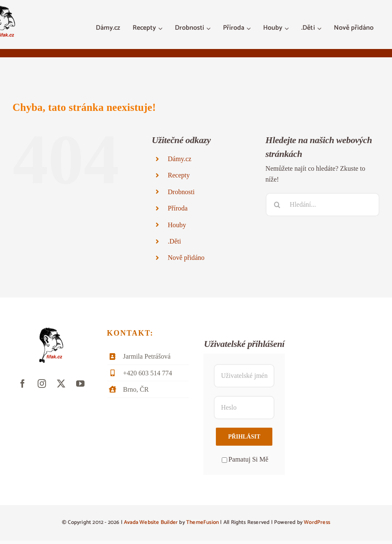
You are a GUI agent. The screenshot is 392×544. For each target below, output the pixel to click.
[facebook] (23, 384)
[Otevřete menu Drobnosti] (209, 28)
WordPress (317, 522)
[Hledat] (277, 205)
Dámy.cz (179, 159)
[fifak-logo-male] (51, 331)
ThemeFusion (202, 522)
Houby (177, 225)
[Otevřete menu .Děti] (320, 28)
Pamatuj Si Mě (245, 459)
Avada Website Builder (151, 522)
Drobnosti (181, 192)
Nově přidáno (186, 258)
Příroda (178, 208)
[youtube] (80, 384)
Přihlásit (244, 437)
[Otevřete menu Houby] (288, 28)
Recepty (179, 175)
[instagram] (42, 384)
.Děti (174, 241)
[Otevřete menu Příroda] (250, 28)
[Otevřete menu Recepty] (161, 28)
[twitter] (61, 384)
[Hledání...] (323, 205)
